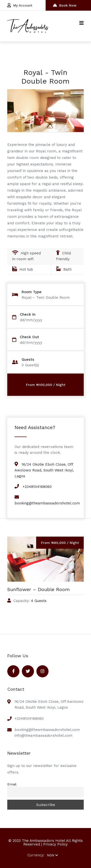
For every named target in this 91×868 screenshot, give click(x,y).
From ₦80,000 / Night (60, 543)
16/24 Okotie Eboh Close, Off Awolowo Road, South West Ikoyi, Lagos (44, 470)
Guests (28, 360)
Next (73, 110)
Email (12, 784)
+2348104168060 (37, 487)
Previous (17, 110)
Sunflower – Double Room (38, 589)
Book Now (65, 5)
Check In (28, 315)
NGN (52, 855)
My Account (20, 5)
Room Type (32, 292)
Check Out (29, 337)
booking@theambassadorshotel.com (47, 503)
